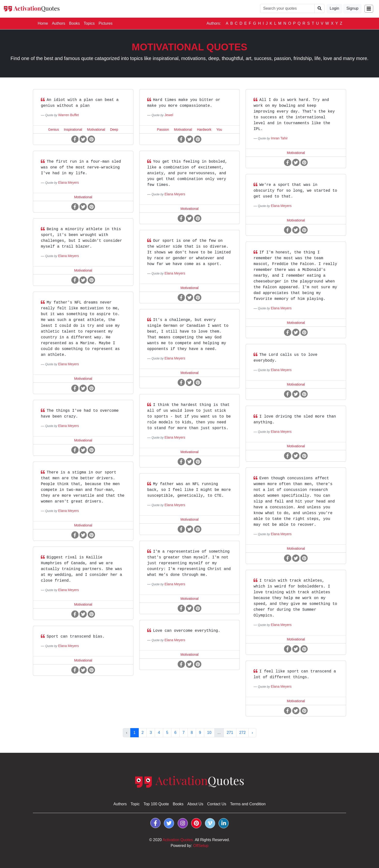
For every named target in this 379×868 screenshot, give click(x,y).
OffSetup (201, 846)
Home (44, 23)
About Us (195, 804)
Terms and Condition (248, 804)
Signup (352, 8)
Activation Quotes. (178, 840)
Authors (59, 23)
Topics (89, 23)
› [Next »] (252, 733)
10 (209, 733)
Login (334, 8)
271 (230, 733)
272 (243, 733)
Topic (135, 804)
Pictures (106, 23)
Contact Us (217, 804)
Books (74, 23)
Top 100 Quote (156, 804)
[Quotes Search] (287, 8)
